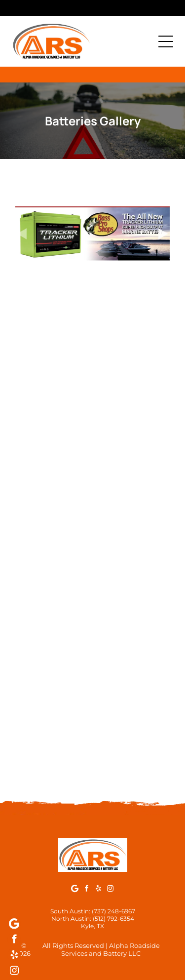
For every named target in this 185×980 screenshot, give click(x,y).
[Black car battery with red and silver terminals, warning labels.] (54, 591)
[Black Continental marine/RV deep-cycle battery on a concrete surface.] (54, 668)
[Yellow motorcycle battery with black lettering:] (54, 746)
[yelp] (98, 890)
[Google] (75, 890)
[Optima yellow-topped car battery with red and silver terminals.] (54, 514)
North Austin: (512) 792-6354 (93, 919)
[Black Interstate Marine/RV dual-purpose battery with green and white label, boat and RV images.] (54, 437)
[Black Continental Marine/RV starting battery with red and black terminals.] (131, 668)
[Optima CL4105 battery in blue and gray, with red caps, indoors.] (131, 591)
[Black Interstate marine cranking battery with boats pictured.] (131, 437)
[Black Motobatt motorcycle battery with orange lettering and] (131, 746)
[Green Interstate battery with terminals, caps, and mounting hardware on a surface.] (54, 359)
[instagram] (110, 890)
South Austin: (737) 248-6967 (93, 911)
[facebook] (87, 890)
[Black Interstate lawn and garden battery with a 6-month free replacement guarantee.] (131, 359)
